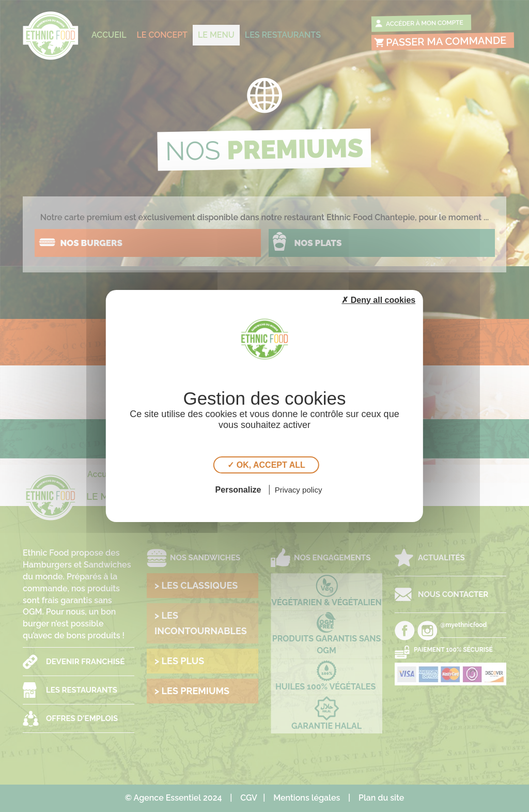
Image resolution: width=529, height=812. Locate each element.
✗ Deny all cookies (378, 300)
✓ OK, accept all (266, 465)
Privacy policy (299, 490)
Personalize (238, 490)
